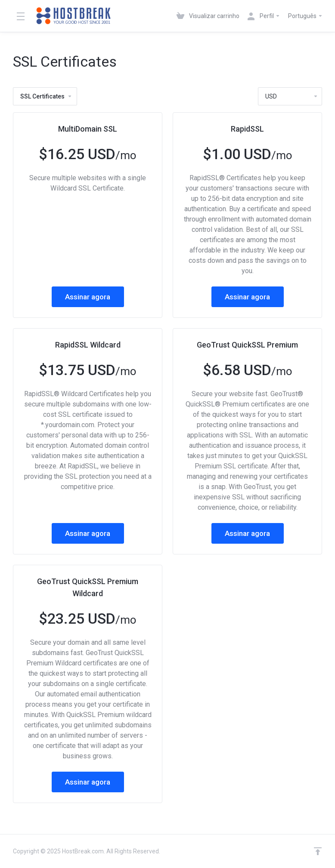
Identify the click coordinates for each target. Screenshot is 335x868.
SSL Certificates (46, 96)
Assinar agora (88, 297)
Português (306, 16)
